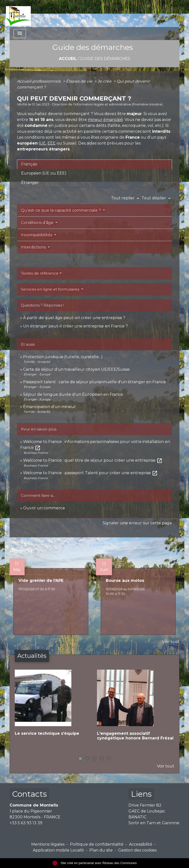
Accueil (68, 59)
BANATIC (137, 817)
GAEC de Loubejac (147, 811)
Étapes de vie (80, 81)
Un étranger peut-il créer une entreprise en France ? (75, 326)
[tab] (94, 164)
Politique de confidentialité (97, 844)
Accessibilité (141, 844)
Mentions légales (48, 844)
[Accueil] (18, 14)
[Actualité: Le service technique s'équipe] (53, 707)
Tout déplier (157, 198)
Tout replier (126, 198)
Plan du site (101, 850)
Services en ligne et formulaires (51, 289)
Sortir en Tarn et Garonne (154, 823)
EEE (52, 143)
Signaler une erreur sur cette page (137, 523)
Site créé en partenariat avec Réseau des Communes (95, 863)
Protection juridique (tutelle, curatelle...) (63, 357)
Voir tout (171, 642)
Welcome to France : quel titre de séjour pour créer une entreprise (93, 460)
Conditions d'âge (38, 223)
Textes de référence (40, 273)
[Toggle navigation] (20, 34)
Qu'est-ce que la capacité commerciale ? (61, 210)
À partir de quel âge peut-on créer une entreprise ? (74, 318)
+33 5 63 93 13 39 (26, 823)
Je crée (105, 81)
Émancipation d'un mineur (49, 407)
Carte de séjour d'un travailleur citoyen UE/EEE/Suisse (76, 369)
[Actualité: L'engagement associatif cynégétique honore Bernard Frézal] (136, 709)
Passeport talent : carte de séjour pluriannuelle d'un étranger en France (94, 382)
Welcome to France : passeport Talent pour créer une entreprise (90, 473)
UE (43, 143)
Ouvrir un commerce (44, 508)
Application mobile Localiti (58, 850)
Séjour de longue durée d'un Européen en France (73, 394)
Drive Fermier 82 (145, 805)
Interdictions (34, 247)
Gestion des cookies (137, 850)
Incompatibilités (37, 235)
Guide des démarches (105, 59)
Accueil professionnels (39, 81)
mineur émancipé (105, 120)
